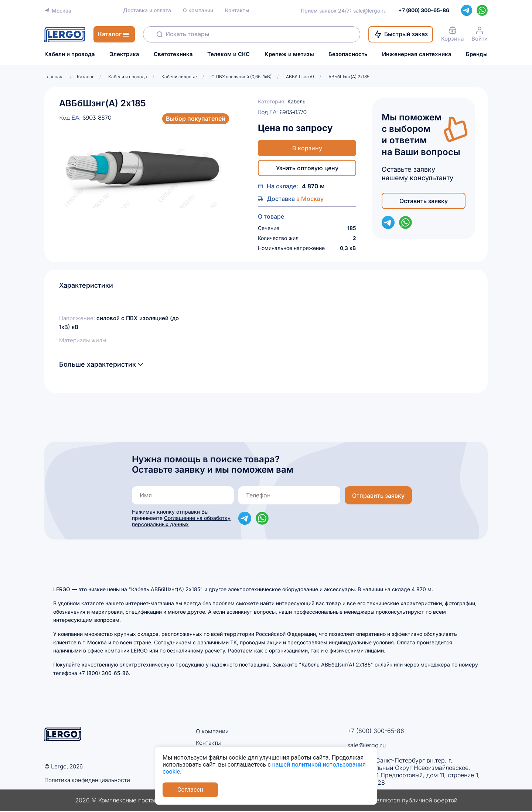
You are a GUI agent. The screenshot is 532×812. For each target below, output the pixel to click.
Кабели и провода (70, 54)
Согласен (190, 790)
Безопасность (348, 54)
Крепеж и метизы (289, 54)
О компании (198, 10)
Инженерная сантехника (417, 54)
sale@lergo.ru (370, 11)
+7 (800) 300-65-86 (376, 731)
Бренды (477, 54)
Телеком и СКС (229, 54)
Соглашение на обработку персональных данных (181, 521)
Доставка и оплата (147, 10)
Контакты (237, 10)
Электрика (124, 54)
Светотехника (173, 54)
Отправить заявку (378, 496)
